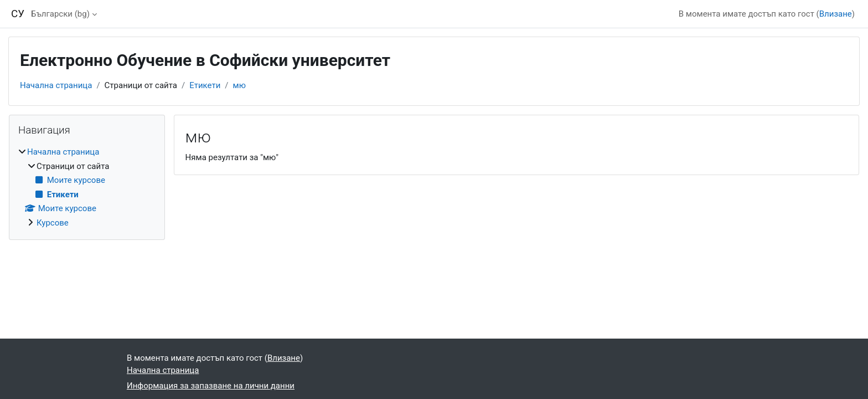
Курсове (53, 223)
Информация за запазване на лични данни (211, 386)
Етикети (205, 85)
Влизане (836, 14)
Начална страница (56, 85)
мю (239, 85)
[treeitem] (87, 187)
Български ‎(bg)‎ (60, 14)
